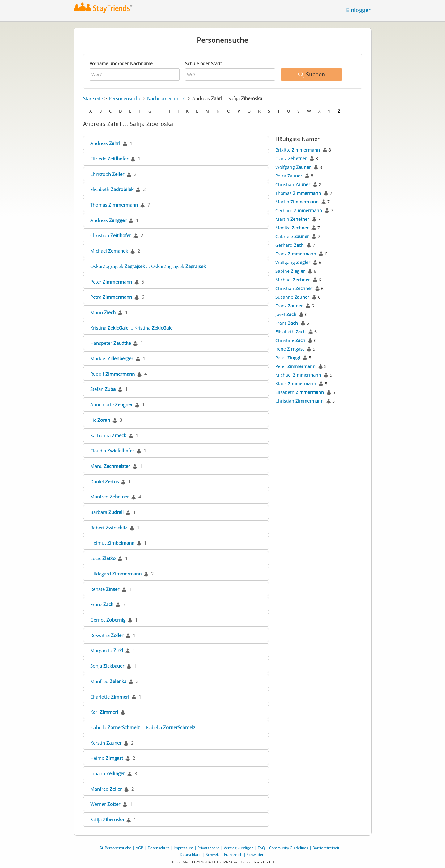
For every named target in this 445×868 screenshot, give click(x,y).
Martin (297, 202)
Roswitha (107, 635)
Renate (105, 589)
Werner (105, 804)
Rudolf (112, 374)
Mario (103, 312)
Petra (111, 297)
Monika (292, 228)
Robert (109, 528)
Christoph (107, 174)
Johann (108, 773)
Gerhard (299, 210)
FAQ (261, 848)
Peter (111, 282)
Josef (286, 314)
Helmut (112, 543)
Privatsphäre (208, 848)
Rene (290, 349)
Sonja (107, 666)
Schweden (255, 855)
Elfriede (109, 159)
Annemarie (111, 404)
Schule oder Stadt (203, 64)
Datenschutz (159, 848)
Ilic (100, 420)
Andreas (105, 143)
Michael (109, 251)
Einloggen (359, 10)
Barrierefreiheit (326, 848)
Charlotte (110, 697)
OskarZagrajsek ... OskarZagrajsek (148, 266)
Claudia (112, 451)
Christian (111, 235)
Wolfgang (293, 167)
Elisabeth (112, 189)
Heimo (107, 758)
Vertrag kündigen (239, 848)
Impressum (183, 848)
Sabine (290, 271)
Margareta (107, 650)
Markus (112, 358)
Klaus (296, 384)
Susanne (292, 297)
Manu (110, 466)
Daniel (104, 481)
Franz (102, 604)
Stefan (103, 389)
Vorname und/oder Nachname (121, 64)
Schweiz (213, 855)
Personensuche (125, 98)
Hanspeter (110, 343)
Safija (107, 819)
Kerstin (106, 743)
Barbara (107, 512)
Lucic (103, 558)
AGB (140, 848)
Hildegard (116, 574)
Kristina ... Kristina (131, 328)
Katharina (108, 435)
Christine (290, 340)
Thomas (114, 205)
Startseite (93, 98)
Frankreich (233, 855)
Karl (104, 712)
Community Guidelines (289, 848)
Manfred (110, 497)
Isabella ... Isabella (143, 727)
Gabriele (292, 236)
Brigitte (298, 150)
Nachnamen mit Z (166, 98)
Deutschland (191, 855)
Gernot (108, 620)
